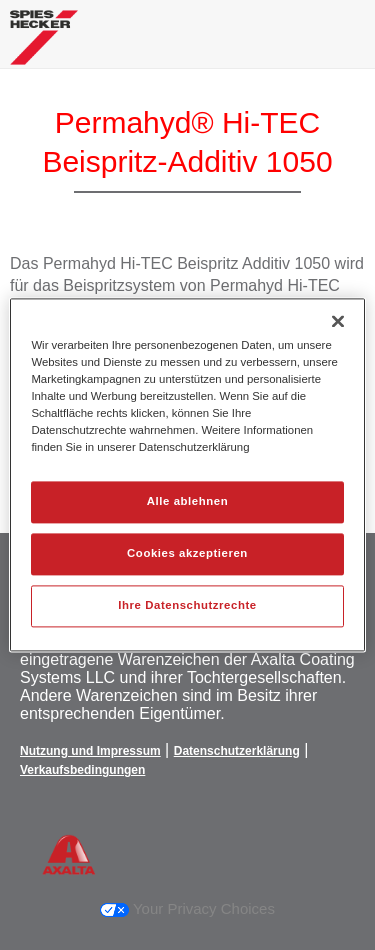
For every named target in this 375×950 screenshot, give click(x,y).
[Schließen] (338, 321)
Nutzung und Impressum (90, 751)
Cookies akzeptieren (187, 554)
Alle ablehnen (187, 502)
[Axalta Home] (44, 45)
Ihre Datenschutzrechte (187, 606)
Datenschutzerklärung (237, 751)
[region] (187, 474)
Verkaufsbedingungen (82, 770)
